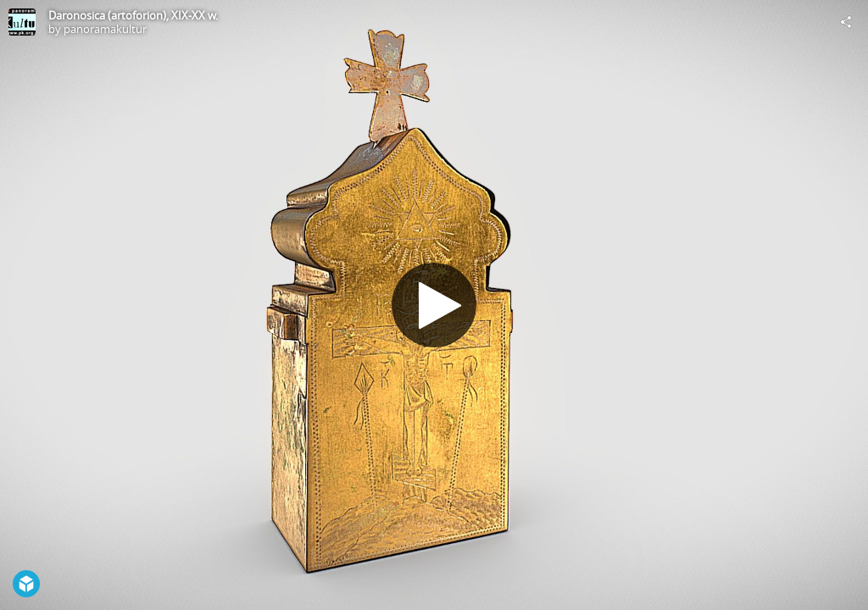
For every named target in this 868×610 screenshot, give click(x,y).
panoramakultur (105, 29)
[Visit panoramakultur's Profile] (22, 22)
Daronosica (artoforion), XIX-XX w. (133, 15)
